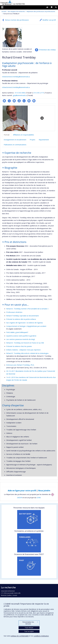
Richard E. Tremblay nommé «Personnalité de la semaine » (27, 309)
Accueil (4, 11)
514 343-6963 (20, 93)
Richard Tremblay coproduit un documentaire (23, 316)
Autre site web (29, 101)
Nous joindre (44, 491)
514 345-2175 (39, 93)
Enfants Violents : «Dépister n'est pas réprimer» (24, 350)
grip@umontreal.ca (20, 95)
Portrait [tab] (7, 135)
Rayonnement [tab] (44, 140)
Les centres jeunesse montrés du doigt (21, 339)
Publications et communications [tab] (15, 145)
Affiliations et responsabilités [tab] (23, 135)
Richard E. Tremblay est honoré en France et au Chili (25, 343)
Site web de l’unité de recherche (14, 101)
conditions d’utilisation (41, 636)
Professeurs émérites (14, 312)
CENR (39, 498)
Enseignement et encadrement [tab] (15, 140)
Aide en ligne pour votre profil (22, 491)
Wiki (24, 101)
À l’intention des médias (47, 50)
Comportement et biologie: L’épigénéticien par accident (26, 326)
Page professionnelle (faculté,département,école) (9, 101)
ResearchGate (4, 101)
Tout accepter (29, 631)
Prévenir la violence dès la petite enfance (21, 319)
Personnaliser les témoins (30, 623)
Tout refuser (29, 628)
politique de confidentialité (20, 636)
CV (19, 101)
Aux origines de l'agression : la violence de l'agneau (25, 323)
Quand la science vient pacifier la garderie (21, 336)
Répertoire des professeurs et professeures (41, 11)
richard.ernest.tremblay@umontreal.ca (16, 77)
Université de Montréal (6, 3)
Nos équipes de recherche (16, 11)
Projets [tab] (33, 140)
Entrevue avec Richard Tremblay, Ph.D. (20, 365)
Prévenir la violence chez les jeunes (19, 346)
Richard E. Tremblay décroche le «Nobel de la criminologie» (28, 353)
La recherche (19, 4)
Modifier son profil (49, 20)
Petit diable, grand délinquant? (17, 332)
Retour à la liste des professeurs (17, 20)
